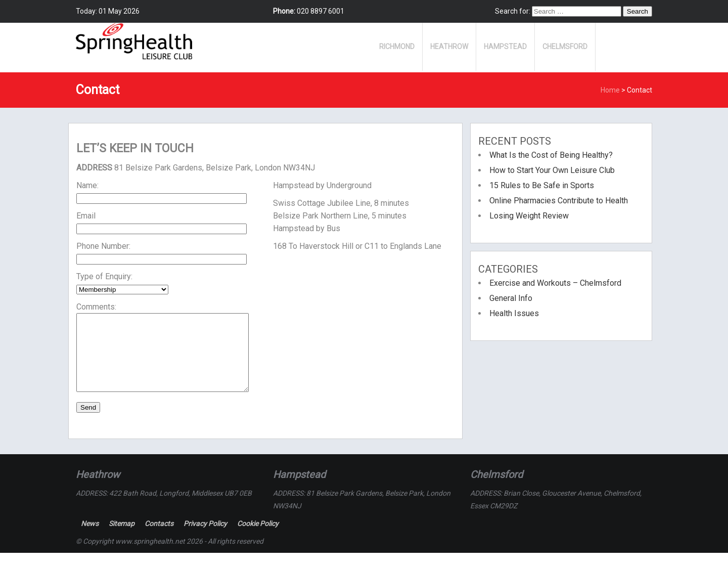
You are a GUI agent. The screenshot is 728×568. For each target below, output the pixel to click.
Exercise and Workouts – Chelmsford (555, 283)
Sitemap (122, 539)
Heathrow (449, 47)
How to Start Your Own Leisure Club (552, 170)
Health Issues (514, 313)
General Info (511, 298)
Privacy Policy (205, 539)
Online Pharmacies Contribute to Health (559, 201)
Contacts (159, 539)
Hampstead (505, 47)
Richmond (397, 47)
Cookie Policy (258, 539)
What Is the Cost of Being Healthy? (551, 155)
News (90, 539)
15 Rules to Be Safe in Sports (542, 185)
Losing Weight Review (529, 216)
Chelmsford (565, 47)
